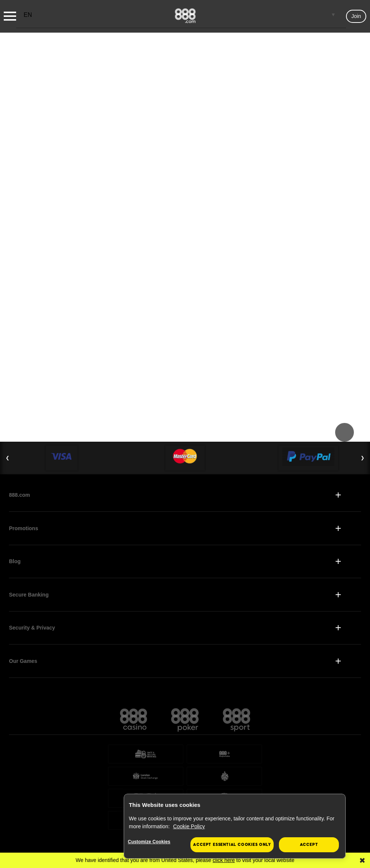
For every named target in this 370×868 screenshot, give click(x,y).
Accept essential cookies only (232, 845)
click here (224, 860)
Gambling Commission (149, 793)
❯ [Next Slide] (363, 365)
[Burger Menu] (10, 16)
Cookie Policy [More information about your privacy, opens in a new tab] (189, 826)
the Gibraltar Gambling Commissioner (272, 766)
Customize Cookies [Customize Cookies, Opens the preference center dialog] (152, 842)
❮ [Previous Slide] (7, 365)
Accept (309, 845)
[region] (235, 826)
